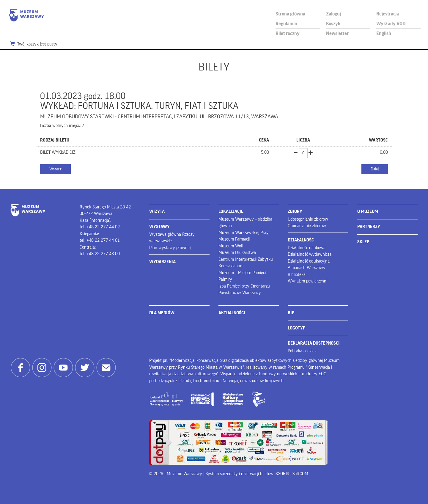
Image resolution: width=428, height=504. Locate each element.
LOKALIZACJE (231, 212)
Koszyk (333, 24)
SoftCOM (300, 474)
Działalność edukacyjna (309, 261)
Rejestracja (388, 14)
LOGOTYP (297, 328)
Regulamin (286, 24)
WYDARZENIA (162, 262)
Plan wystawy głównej (170, 248)
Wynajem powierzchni (307, 281)
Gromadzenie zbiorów (307, 226)
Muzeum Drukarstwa (237, 253)
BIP (291, 313)
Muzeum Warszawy (26, 15)
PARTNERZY (369, 227)
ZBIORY (295, 212)
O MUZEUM (368, 212)
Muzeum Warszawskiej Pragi (244, 233)
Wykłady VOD (391, 24)
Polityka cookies (302, 351)
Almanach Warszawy (307, 268)
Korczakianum (231, 266)
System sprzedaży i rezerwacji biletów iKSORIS (247, 474)
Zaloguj (333, 14)
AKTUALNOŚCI (232, 313)
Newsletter (337, 33)
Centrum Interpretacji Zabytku (246, 259)
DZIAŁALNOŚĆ (301, 240)
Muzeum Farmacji (234, 239)
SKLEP (363, 242)
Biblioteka (297, 275)
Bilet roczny (288, 33)
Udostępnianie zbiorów (308, 219)
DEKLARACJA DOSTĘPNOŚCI (314, 343)
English (384, 33)
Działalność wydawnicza (310, 254)
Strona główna (290, 14)
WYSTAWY (159, 227)
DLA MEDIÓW (162, 313)
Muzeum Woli (231, 246)
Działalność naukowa (307, 248)
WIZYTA (157, 212)
